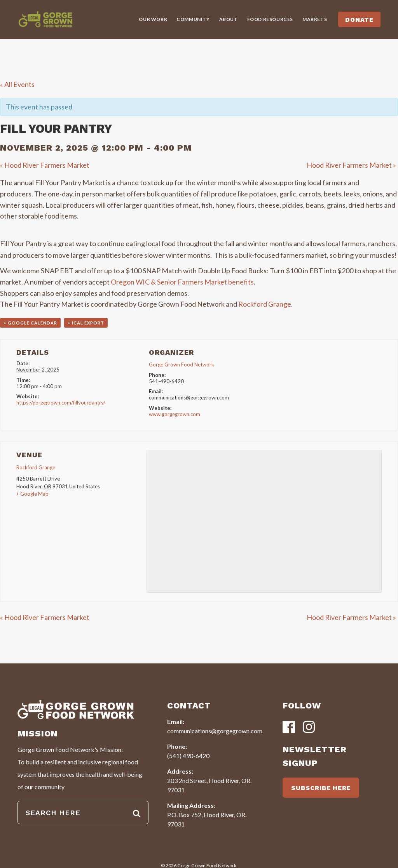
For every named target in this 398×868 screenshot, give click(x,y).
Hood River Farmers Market (45, 165)
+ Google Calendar (30, 323)
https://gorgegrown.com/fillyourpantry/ (61, 403)
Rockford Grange (265, 304)
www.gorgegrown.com (175, 414)
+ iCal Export (86, 323)
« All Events (17, 84)
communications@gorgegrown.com (215, 731)
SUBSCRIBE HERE (321, 788)
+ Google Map (32, 494)
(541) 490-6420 (188, 756)
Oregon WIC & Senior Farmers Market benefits (182, 282)
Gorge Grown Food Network (182, 365)
